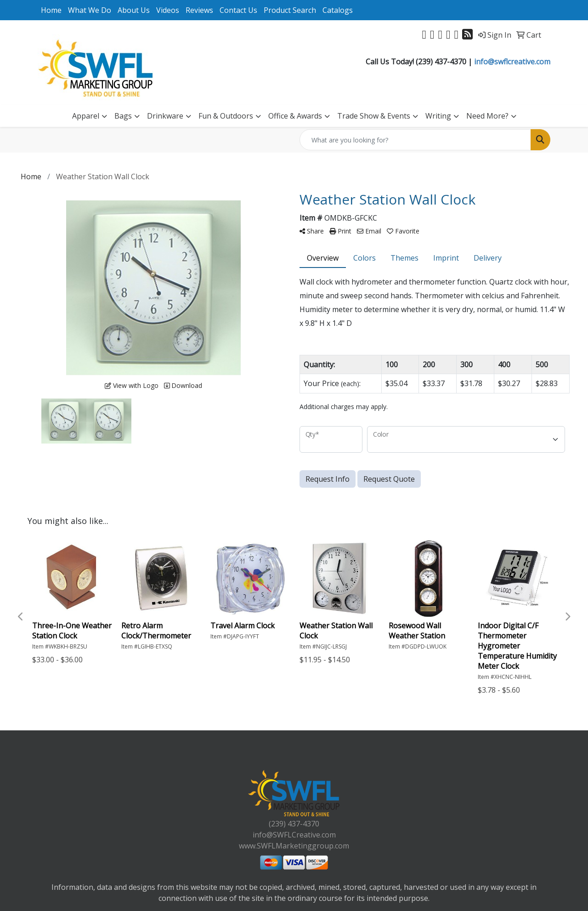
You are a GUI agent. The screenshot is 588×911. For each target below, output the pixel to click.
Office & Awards (295, 116)
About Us (134, 10)
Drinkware (165, 116)
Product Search (290, 10)
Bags (123, 116)
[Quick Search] (415, 140)
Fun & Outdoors (226, 116)
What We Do (90, 10)
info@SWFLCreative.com (294, 835)
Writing (438, 116)
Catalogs (338, 10)
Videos (168, 10)
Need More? (487, 116)
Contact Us (238, 10)
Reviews (199, 10)
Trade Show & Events (374, 116)
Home (51, 10)
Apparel (86, 116)
